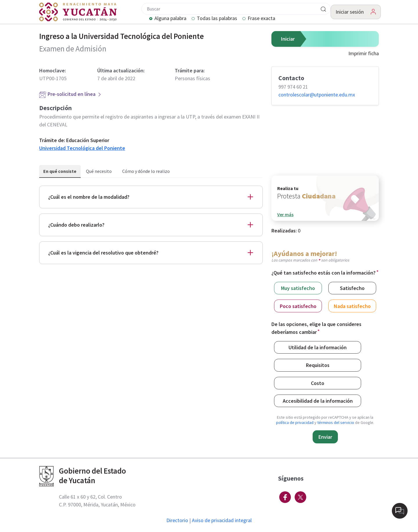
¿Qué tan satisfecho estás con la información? (324, 273)
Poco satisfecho (298, 306)
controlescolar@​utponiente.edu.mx (317, 95)
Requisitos (318, 365)
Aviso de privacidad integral (222, 520)
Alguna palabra (170, 19)
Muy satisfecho (298, 288)
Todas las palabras (217, 19)
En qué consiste (60, 171)
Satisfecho (352, 288)
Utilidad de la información (318, 347)
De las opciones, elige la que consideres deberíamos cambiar (316, 328)
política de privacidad (295, 422)
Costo (318, 383)
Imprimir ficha (364, 53)
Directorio (177, 520)
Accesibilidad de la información (318, 401)
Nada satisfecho (352, 306)
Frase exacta (261, 19)
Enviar (325, 437)
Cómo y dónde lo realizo (146, 171)
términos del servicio (336, 422)
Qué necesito (99, 171)
